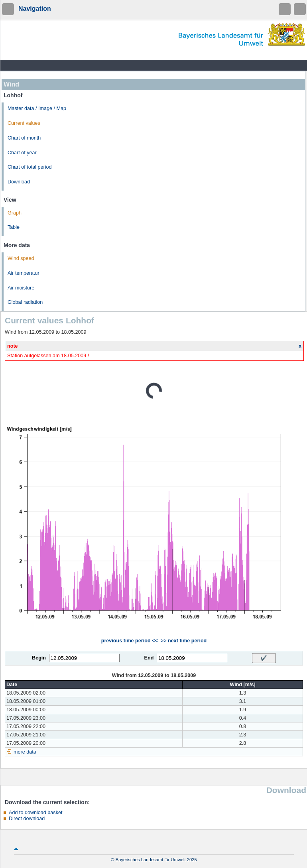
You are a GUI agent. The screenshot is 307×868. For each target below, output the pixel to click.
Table (14, 227)
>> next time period (184, 641)
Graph (15, 213)
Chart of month (24, 138)
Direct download (27, 819)
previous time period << (130, 641)
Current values (24, 123)
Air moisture (21, 288)
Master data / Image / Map (37, 108)
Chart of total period (30, 167)
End (149, 658)
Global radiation (25, 302)
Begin (39, 658)
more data (25, 752)
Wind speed (21, 258)
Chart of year (22, 153)
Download (19, 182)
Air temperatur (24, 273)
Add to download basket (35, 813)
